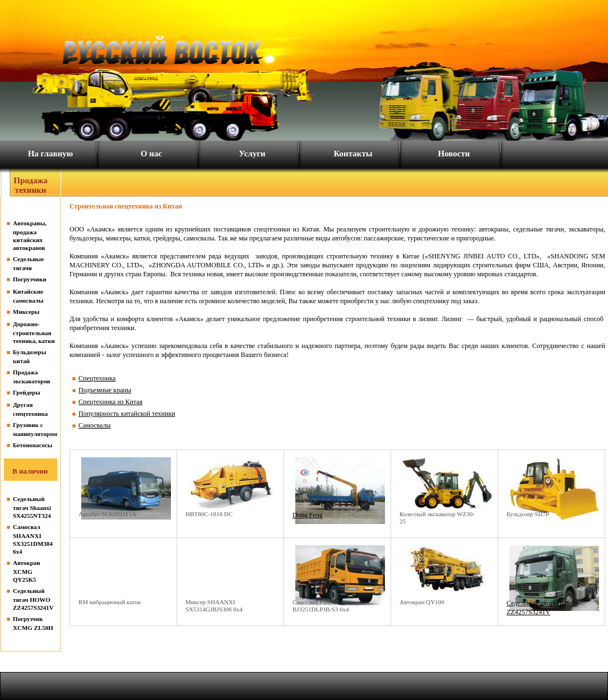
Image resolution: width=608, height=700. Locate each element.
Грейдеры (27, 392)
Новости (454, 154)
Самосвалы (95, 425)
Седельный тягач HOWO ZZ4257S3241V (33, 599)
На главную (51, 154)
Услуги (252, 154)
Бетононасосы (33, 445)
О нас (151, 154)
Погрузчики (30, 279)
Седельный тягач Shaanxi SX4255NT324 (32, 507)
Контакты (353, 154)
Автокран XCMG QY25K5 (27, 571)
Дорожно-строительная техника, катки (34, 332)
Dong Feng (308, 515)
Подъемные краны (105, 390)
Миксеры (26, 312)
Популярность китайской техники (127, 414)
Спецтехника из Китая (110, 402)
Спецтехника (97, 378)
